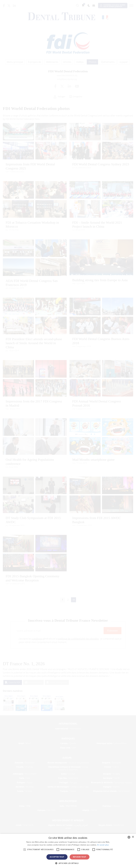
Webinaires (52, 62)
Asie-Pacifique (68, 801)
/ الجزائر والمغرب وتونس (68, 826)
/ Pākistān (111, 806)
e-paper (124, 62)
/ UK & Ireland (111, 791)
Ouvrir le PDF (13, 682)
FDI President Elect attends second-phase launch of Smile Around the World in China (34, 343)
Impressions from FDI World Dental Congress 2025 (30, 166)
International (68, 724)
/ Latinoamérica (111, 743)
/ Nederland (68, 778)
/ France (111, 767)
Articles (67, 62)
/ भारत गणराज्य (68, 806)
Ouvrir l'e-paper (33, 682)
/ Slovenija (25, 787)
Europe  (68, 758)
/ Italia (25, 778)
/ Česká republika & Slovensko (68, 768)
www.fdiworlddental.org (67, 75)
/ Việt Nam (46, 810)
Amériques (68, 739)
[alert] (68, 851)
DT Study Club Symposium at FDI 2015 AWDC (33, 520)
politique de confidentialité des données (78, 639)
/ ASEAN (90, 810)
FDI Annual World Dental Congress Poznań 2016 (97, 403)
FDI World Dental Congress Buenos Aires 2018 (101, 341)
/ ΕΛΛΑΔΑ (68, 774)
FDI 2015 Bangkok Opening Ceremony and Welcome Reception (33, 578)
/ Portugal (68, 782)
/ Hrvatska (25, 767)
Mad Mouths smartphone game (93, 460)
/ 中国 (25, 806)
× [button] (133, 837)
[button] (68, 863)
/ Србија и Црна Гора (68, 787)
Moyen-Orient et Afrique (68, 820)
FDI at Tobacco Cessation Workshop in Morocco (32, 225)
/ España (111, 787)
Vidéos (80, 62)
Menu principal (15, 62)
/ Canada (68, 743)
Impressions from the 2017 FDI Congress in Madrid (34, 403)
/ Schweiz (25, 791)
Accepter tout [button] (57, 857)
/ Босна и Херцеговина (68, 763)
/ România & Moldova (111, 782)
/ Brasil (25, 743)
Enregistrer (77, 96)
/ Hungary (111, 774)
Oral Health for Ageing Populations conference (30, 462)
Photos (92, 62)
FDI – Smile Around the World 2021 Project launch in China (97, 225)
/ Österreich (25, 763)
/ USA (68, 748)
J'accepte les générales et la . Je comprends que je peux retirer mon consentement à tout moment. (70, 640)
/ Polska (25, 782)
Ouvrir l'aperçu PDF (57, 682)
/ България (111, 763)
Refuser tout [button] (80, 857)
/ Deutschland (25, 774)
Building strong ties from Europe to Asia (100, 280)
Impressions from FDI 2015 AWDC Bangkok (97, 520)
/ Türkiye (68, 791)
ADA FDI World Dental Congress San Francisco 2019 (32, 283)
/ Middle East (111, 825)
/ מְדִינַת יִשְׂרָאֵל (25, 825)
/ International (68, 729)
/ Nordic (111, 778)
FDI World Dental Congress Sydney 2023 (101, 164)
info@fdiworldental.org (67, 79)
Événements (108, 62)
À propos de (35, 62)
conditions (37, 639)
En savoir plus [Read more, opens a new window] (103, 845)
